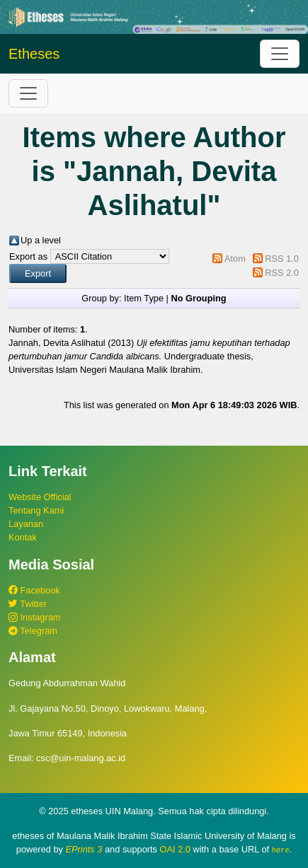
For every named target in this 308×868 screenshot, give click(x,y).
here (281, 850)
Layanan (26, 524)
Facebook (34, 590)
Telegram (33, 631)
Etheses (34, 54)
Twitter (28, 604)
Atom (235, 259)
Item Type (144, 298)
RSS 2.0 (282, 273)
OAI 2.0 (175, 849)
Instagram (34, 617)
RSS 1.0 (282, 259)
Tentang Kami (36, 510)
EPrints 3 (84, 849)
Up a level (41, 240)
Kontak (23, 537)
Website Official (40, 497)
